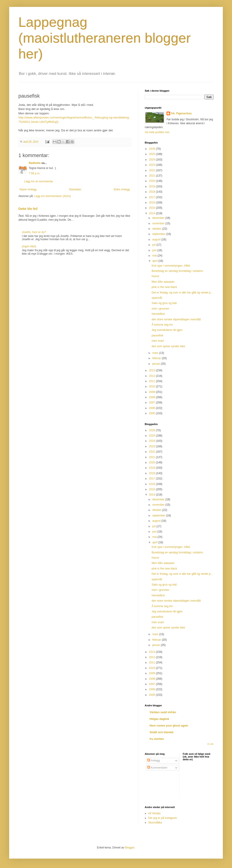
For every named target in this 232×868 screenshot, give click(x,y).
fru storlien (157, 739)
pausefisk (157, 335)
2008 (153, 397)
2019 (153, 186)
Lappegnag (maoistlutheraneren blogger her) (105, 38)
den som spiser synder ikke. (169, 346)
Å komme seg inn (162, 325)
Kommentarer (157, 768)
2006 (153, 408)
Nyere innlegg (28, 189)
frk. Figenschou (181, 113)
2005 (153, 413)
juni (155, 250)
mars (156, 353)
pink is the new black (164, 287)
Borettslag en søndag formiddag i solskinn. (178, 271)
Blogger (130, 848)
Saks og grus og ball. (164, 303)
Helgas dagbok (159, 719)
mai (155, 256)
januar (157, 364)
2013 (153, 370)
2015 (153, 208)
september (159, 234)
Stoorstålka (155, 823)
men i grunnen (160, 309)
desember (159, 218)
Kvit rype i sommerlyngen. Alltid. (171, 266)
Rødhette (35, 163)
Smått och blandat (161, 732)
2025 (153, 154)
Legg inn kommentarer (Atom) (52, 196)
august (157, 240)
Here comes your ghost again (169, 726)
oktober (157, 229)
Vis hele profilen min (157, 132)
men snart (158, 341)
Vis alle (210, 744)
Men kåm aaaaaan (163, 282)
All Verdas (154, 813)
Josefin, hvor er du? (34, 232)
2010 (153, 386)
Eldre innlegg (122, 189)
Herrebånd (158, 314)
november (159, 223)
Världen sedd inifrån (163, 712)
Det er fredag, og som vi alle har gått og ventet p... (182, 293)
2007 (153, 403)
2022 (153, 170)
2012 (153, 376)
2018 (153, 192)
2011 (153, 381)
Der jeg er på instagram (163, 818)
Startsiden (75, 189)
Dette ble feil (28, 209)
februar (157, 358)
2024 (153, 160)
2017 (153, 197)
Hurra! (155, 276)
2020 (153, 181)
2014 (153, 213)
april (155, 261)
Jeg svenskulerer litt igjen (167, 330)
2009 (153, 392)
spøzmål (157, 298)
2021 (153, 176)
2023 (153, 165)
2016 (153, 203)
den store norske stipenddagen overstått (176, 319)
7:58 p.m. (34, 173)
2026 (153, 149)
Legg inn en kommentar (39, 181)
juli (154, 245)
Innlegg (154, 761)
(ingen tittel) (29, 246)
